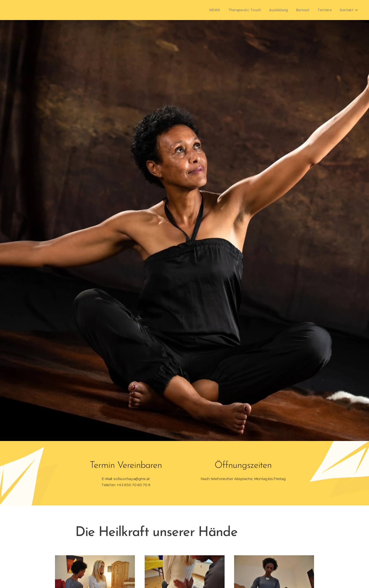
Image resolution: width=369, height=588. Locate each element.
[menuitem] (221, 10)
